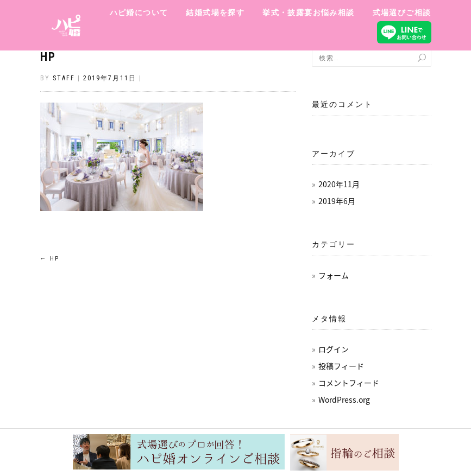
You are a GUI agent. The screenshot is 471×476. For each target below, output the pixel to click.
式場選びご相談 (402, 12)
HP (48, 57)
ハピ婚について (139, 12)
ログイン (334, 349)
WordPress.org (344, 399)
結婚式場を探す (215, 12)
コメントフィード (349, 383)
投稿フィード (341, 366)
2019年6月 (337, 201)
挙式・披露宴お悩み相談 (308, 12)
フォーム (334, 275)
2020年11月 (339, 184)
